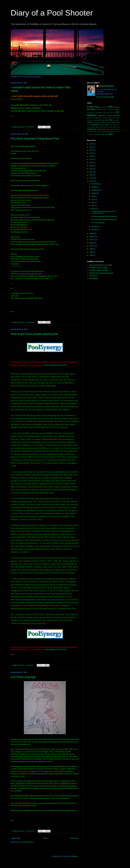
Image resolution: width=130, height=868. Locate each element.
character (111, 109)
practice (95, 125)
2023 (92, 150)
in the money (115, 118)
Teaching (117, 129)
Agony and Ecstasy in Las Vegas (101, 265)
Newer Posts (16, 838)
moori (94, 122)
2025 (92, 144)
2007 (92, 240)
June (93, 199)
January (94, 230)
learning (96, 120)
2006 (92, 243)
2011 (92, 178)
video (103, 134)
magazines (116, 120)
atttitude (117, 107)
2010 (92, 181)
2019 (92, 159)
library (107, 120)
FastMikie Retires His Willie (99, 270)
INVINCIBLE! (94, 279)
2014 (92, 169)
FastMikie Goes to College (98, 268)
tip (104, 131)
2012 (92, 175)
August (94, 193)
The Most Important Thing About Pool (35, 139)
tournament (109, 131)
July (93, 196)
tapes (112, 129)
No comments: (30, 127)
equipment (102, 116)
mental (89, 122)
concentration (91, 113)
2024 (92, 147)
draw (108, 113)
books (99, 109)
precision (102, 125)
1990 (92, 255)
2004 (92, 249)
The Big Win (93, 276)
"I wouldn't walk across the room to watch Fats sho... (103, 212)
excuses (109, 116)
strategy (99, 129)
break (105, 109)
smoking (106, 127)
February (95, 227)
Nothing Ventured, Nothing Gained (101, 273)
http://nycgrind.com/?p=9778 (56, 365)
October (94, 187)
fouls (93, 118)
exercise (116, 116)
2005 (92, 246)
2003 (92, 252)
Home (45, 838)
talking (108, 129)
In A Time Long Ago (23, 677)
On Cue (109, 122)
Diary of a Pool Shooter (52, 13)
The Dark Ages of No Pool (95, 131)
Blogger (74, 856)
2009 (92, 234)
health (109, 118)
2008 (92, 237)
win (111, 134)
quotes (107, 125)
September (96, 190)
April (93, 206)
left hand (101, 120)
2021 (92, 153)
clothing (117, 109)
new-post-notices (101, 122)
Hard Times (103, 118)
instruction (90, 120)
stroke (104, 129)
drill (111, 113)
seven (98, 127)
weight (107, 134)
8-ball (90, 107)
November (95, 184)
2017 (92, 163)
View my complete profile (105, 97)
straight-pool (91, 129)
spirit (118, 127)
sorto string (113, 127)
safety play (116, 125)
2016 (92, 166)
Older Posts (74, 838)
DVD (114, 113)
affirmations (104, 107)
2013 (92, 172)
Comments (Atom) (27, 842)
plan (113, 122)
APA (110, 107)
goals (97, 118)
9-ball (97, 107)
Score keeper (91, 127)
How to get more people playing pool (34, 334)
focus (89, 118)
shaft (102, 127)
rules (111, 125)
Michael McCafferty (106, 86)
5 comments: (30, 665)
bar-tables (91, 109)
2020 (92, 156)
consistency (99, 113)
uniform (115, 131)
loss (111, 120)
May (93, 203)
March (94, 209)
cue (104, 112)
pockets (117, 122)
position (89, 125)
